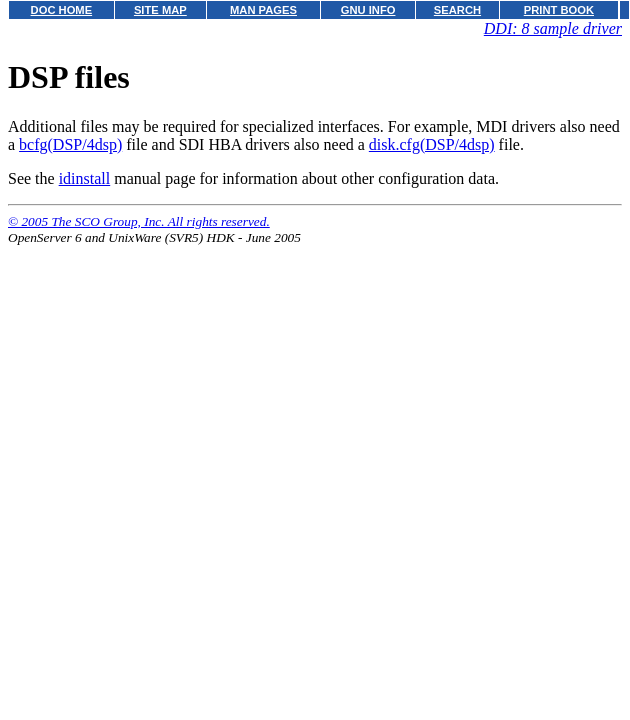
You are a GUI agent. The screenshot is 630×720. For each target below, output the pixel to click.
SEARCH (457, 10)
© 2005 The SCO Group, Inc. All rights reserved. (139, 221)
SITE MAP (160, 10)
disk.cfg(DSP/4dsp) (432, 144)
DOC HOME (62, 10)
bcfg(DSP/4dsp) (70, 144)
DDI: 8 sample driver (553, 28)
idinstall (85, 178)
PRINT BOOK (559, 10)
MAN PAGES (263, 10)
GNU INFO (368, 10)
